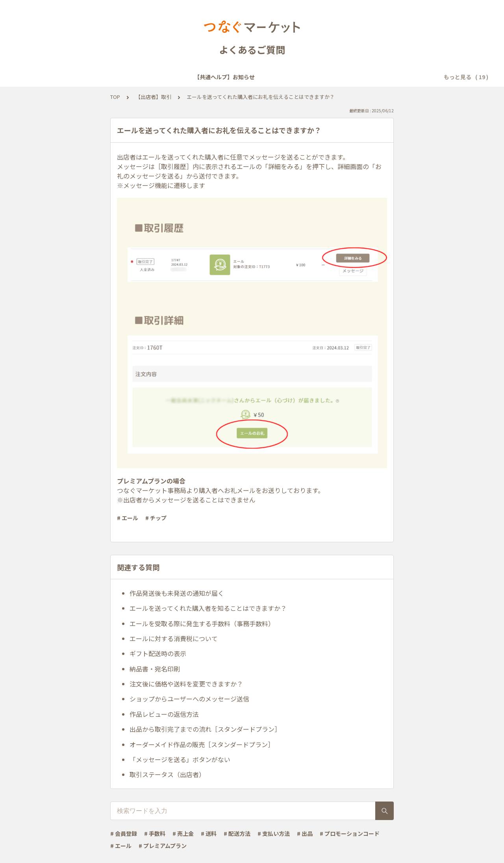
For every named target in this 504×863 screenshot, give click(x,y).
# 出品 (305, 833)
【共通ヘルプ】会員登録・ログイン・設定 (158, 77)
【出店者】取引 (153, 97)
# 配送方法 (237, 833)
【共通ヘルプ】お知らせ (65, 77)
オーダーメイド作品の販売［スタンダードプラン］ (202, 744)
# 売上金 (183, 833)
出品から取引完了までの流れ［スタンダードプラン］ (205, 729)
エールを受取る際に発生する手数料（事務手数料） (202, 623)
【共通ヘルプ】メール (249, 77)
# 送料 (209, 833)
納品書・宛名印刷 (155, 669)
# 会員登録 (124, 833)
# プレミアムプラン (163, 846)
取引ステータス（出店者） (167, 774)
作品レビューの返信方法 (164, 714)
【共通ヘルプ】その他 (387, 77)
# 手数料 (155, 833)
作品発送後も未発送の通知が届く (177, 593)
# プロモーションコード (350, 833)
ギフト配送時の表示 (158, 653)
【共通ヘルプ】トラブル (318, 77)
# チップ (156, 518)
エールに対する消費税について (174, 638)
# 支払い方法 (274, 833)
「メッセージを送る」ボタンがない (180, 759)
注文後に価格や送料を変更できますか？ (186, 684)
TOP (115, 97)
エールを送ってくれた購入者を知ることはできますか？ (208, 608)
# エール (128, 518)
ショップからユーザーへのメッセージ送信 (189, 699)
